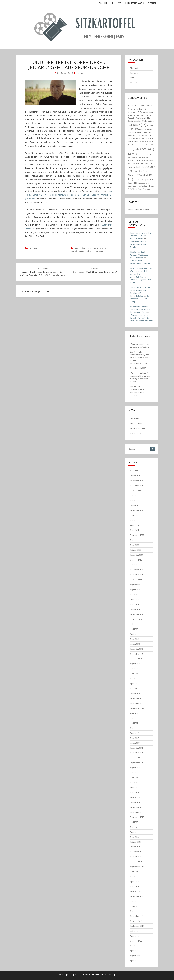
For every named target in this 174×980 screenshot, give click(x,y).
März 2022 (134, 545)
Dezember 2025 (137, 481)
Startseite (152, 3)
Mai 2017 (134, 728)
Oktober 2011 (136, 941)
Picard (90, 251)
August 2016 (135, 768)
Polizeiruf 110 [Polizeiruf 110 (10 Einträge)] (135, 160)
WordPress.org (136, 433)
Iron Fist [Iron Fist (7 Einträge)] (145, 142)
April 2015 (134, 832)
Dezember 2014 (137, 852)
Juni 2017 (134, 723)
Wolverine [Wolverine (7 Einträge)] (150, 189)
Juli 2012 (134, 931)
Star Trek (99, 251)
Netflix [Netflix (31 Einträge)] (135, 154)
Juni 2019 (134, 629)
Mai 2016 (134, 782)
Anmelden (134, 418)
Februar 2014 (136, 891)
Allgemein (134, 68)
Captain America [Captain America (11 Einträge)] (136, 121)
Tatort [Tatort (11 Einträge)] (132, 183)
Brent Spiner (80, 248)
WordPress (94, 975)
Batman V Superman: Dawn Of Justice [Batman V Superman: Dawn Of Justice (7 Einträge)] (139, 116)
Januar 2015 (135, 847)
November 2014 (137, 857)
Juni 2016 (134, 778)
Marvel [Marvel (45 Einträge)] (146, 149)
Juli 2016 (134, 773)
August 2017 (135, 713)
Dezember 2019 (137, 614)
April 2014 (134, 881)
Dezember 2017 (137, 698)
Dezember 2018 (137, 649)
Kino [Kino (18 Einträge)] (148, 144)
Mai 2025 (134, 500)
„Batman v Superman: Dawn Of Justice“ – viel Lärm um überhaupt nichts (141, 318)
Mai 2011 (134, 946)
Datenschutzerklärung (134, 3)
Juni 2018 (134, 674)
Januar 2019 (135, 644)
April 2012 (134, 936)
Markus (79, 73)
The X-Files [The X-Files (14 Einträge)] (139, 189)
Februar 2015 (136, 842)
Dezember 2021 (137, 555)
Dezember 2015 (137, 807)
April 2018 (134, 684)
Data (89, 248)
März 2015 (134, 837)
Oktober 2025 (136, 491)
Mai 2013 (134, 911)
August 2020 (135, 590)
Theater (134, 83)
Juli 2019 (134, 624)
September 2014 (137, 867)
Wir (120, 3)
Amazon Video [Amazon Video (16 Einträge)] (137, 109)
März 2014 (134, 886)
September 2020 (137, 585)
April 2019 (134, 634)
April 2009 (134, 961)
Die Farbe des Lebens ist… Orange (140, 299)
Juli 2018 (134, 669)
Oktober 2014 (136, 862)
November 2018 (137, 654)
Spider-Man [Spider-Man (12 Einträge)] (143, 167)
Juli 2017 (134, 718)
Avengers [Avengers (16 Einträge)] (135, 112)
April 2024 (134, 525)
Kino (113, 3)
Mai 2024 (134, 520)
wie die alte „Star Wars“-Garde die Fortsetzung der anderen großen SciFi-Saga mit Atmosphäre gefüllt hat (69, 195)
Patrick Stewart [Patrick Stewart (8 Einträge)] (143, 158)
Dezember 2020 (137, 570)
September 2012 (137, 926)
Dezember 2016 (137, 748)
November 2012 (137, 916)
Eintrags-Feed (136, 423)
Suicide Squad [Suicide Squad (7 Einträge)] (138, 180)
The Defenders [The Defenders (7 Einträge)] (142, 183)
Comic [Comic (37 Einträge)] (139, 125)
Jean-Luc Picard (100, 248)
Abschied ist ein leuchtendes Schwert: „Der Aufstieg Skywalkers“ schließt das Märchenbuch (43, 272)
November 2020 (137, 575)
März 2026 (134, 471)
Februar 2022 (136, 550)
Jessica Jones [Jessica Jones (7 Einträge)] (138, 145)
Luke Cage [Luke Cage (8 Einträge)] (132, 150)
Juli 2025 (134, 496)
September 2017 (137, 708)
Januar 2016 (135, 802)
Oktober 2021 (136, 560)
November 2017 (137, 703)
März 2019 (134, 639)
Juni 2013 (134, 906)
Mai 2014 (134, 877)
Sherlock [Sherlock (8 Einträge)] (132, 167)
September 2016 (137, 763)
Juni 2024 (134, 515)
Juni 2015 (134, 822)
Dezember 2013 (137, 896)
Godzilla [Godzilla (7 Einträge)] (144, 139)
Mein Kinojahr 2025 (138, 368)
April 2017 (134, 733)
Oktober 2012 (136, 921)
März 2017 (134, 738)
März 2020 (134, 604)
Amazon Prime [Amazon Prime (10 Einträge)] (147, 106)
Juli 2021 (134, 565)
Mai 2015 (134, 827)
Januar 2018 (135, 693)
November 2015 (137, 812)
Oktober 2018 (136, 659)
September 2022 (137, 535)
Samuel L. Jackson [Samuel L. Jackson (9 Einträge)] (144, 163)
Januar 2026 (135, 476)
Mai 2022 (134, 540)
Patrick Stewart (78, 251)
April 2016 (134, 787)
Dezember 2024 (137, 510)
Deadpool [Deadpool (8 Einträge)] (142, 129)
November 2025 (137, 486)
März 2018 (134, 688)
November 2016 (137, 753)
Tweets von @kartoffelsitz (139, 209)
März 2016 (134, 792)
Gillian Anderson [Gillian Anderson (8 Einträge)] (134, 139)
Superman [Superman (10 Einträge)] (149, 180)
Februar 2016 (136, 797)
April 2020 (134, 599)
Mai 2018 (134, 679)
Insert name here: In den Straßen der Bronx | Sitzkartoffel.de (140, 236)
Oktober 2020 (136, 580)
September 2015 (137, 817)
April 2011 (134, 951)
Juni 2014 (134, 872)
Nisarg (112, 975)
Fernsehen (103, 3)
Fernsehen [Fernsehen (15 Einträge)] (145, 135)
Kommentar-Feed (138, 428)
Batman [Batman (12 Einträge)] (147, 112)
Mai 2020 (134, 594)
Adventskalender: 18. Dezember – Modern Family (139, 244)
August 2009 (135, 956)
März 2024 (134, 530)
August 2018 (135, 664)
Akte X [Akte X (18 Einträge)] (134, 105)
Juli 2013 (134, 901)
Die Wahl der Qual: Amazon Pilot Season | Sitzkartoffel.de (140, 255)
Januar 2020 (135, 609)
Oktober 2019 (136, 619)
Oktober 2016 (136, 758)
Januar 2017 (135, 743)
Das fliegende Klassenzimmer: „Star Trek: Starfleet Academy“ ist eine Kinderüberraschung (141, 357)
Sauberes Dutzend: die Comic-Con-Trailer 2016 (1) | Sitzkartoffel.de (140, 309)
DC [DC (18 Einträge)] (134, 129)
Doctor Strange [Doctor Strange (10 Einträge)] (138, 132)
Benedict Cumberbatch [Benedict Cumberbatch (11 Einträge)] (139, 118)
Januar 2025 (135, 505)
